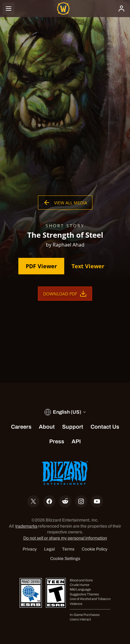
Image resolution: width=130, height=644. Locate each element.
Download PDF (65, 294)
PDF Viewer (41, 266)
